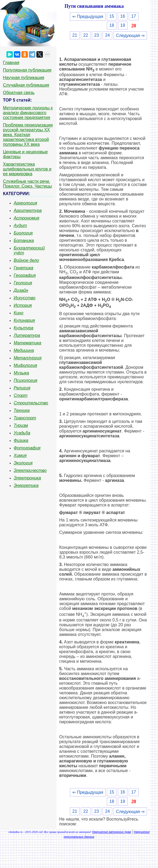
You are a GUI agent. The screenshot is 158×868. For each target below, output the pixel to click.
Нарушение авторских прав (111, 832)
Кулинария (24, 320)
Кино (18, 313)
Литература (27, 335)
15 (112, 16)
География (25, 275)
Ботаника (24, 241)
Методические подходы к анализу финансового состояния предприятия (28, 113)
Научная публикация (24, 78)
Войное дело (26, 260)
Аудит (20, 226)
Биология (23, 233)
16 (123, 16)
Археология (25, 203)
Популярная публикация (27, 70)
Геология (23, 283)
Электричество (30, 470)
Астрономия (27, 218)
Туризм (21, 425)
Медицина (24, 350)
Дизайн (21, 290)
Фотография (27, 448)
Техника (22, 410)
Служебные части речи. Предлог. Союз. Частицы (27, 184)
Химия (20, 455)
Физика (21, 440)
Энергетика (26, 485)
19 (123, 25)
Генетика (23, 268)
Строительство (31, 403)
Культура (23, 328)
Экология (23, 463)
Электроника (27, 478)
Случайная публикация (26, 85)
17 (134, 16)
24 (107, 35)
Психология (25, 380)
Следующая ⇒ (130, 36)
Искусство (25, 298)
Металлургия (28, 358)
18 (112, 25)
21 (75, 35)
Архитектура (28, 211)
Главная (11, 63)
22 (86, 35)
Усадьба (22, 433)
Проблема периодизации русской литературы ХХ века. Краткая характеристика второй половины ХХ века (28, 135)
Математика (27, 343)
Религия (22, 388)
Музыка (21, 373)
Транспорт (25, 418)
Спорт (21, 395)
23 (97, 35)
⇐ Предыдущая (88, 16)
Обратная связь (19, 93)
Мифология (25, 365)
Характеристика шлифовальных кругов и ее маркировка (27, 169)
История (23, 305)
